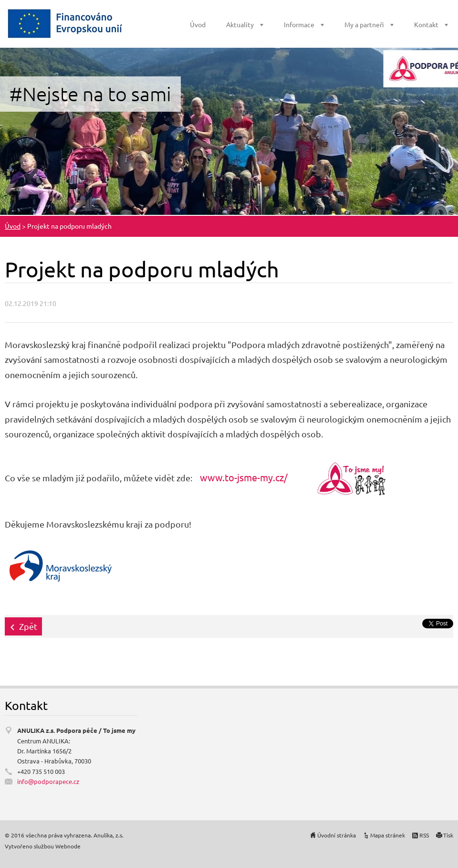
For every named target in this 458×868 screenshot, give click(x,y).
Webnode (68, 846)
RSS (424, 835)
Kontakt (426, 24)
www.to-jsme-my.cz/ (244, 477)
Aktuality (240, 24)
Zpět (28, 626)
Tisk (448, 835)
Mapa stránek (388, 835)
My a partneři (364, 24)
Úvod (198, 24)
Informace (299, 24)
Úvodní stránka (337, 835)
